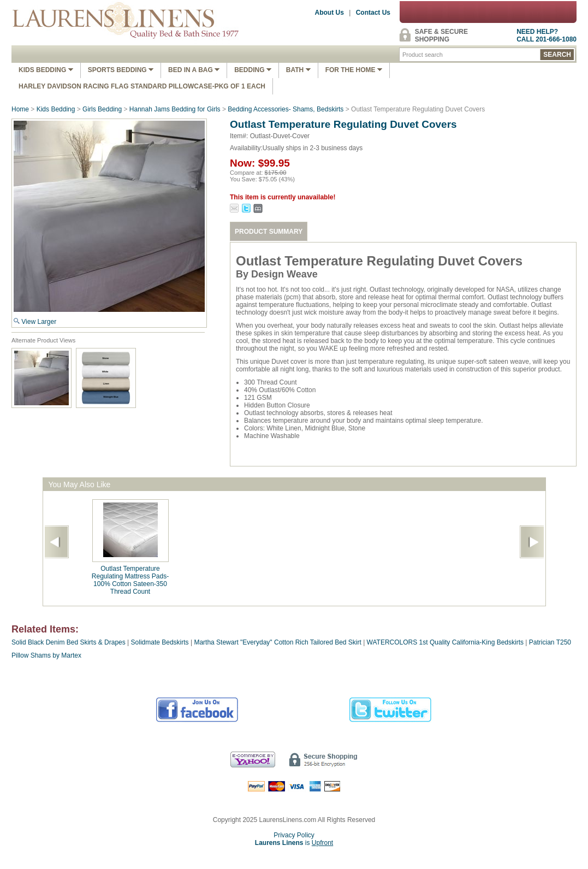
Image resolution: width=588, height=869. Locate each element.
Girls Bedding (102, 109)
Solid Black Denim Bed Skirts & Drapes (69, 642)
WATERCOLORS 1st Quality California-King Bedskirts (445, 642)
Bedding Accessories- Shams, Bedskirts (286, 109)
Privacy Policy (294, 835)
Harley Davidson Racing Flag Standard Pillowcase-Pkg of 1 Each (142, 86)
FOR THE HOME (354, 70)
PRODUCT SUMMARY (269, 232)
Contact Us (373, 13)
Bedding (253, 70)
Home (20, 109)
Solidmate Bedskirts (160, 642)
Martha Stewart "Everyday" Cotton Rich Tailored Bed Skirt (278, 642)
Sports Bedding (121, 70)
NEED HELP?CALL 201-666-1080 (547, 36)
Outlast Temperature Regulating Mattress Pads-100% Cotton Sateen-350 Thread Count (130, 580)
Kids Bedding (46, 70)
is (294, 843)
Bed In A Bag (194, 70)
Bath (298, 70)
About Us (329, 13)
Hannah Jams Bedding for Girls (175, 109)
